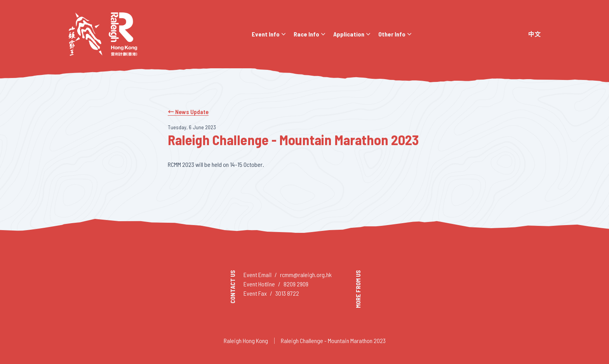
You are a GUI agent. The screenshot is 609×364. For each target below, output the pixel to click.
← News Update (188, 112)
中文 (534, 34)
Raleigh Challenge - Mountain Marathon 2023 (333, 341)
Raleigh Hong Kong (246, 341)
